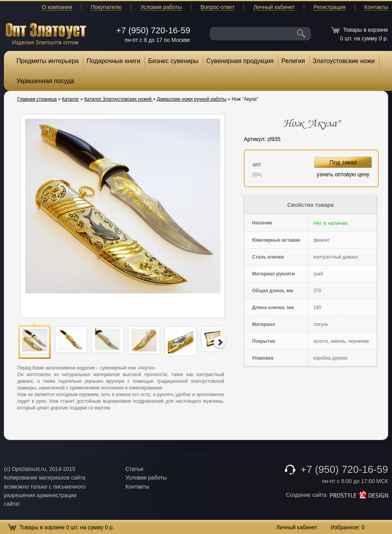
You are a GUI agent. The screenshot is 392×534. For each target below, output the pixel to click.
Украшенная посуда (45, 81)
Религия (293, 61)
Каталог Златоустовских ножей (119, 99)
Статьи (134, 469)
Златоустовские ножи (344, 61)
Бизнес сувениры (173, 61)
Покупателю (106, 7)
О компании (57, 7)
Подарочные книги (113, 61)
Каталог (71, 99)
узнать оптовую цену (343, 174)
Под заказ (343, 162)
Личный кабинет (274, 7)
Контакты (376, 7)
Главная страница (37, 99)
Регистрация (330, 7)
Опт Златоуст (46, 33)
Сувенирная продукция (240, 61)
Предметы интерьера (48, 61)
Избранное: (348, 527)
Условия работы (161, 7)
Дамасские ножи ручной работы (192, 99)
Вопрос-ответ (218, 7)
